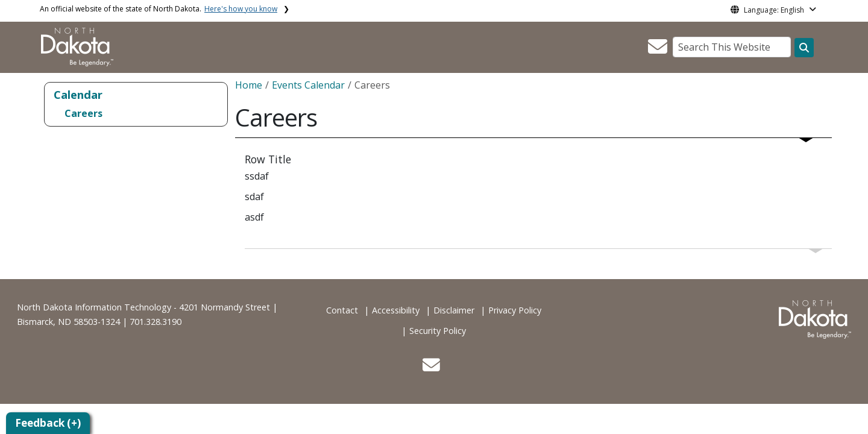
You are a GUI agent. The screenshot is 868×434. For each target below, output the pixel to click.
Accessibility (396, 310)
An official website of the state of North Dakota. (159, 9)
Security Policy (438, 331)
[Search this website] (804, 48)
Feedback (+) (48, 423)
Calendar (78, 94)
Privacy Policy (515, 310)
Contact (342, 310)
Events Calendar (308, 85)
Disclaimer (454, 310)
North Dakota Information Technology (94, 307)
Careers (83, 113)
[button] (658, 50)
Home (249, 85)
